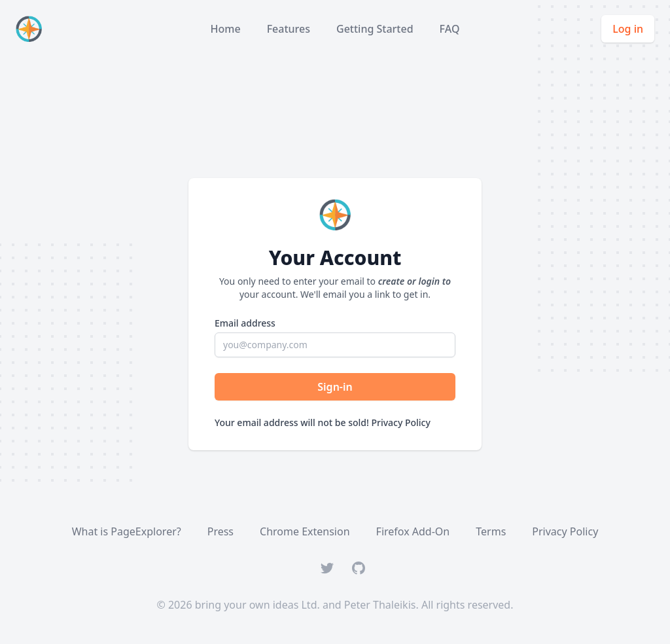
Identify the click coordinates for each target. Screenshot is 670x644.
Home (226, 29)
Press (220, 531)
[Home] (31, 29)
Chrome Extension (305, 531)
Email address (245, 323)
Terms (491, 531)
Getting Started (375, 29)
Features (289, 29)
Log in (628, 29)
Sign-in (335, 387)
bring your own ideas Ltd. (257, 605)
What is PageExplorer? (127, 531)
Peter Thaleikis (380, 605)
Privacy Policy (400, 422)
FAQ (450, 29)
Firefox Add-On (413, 531)
